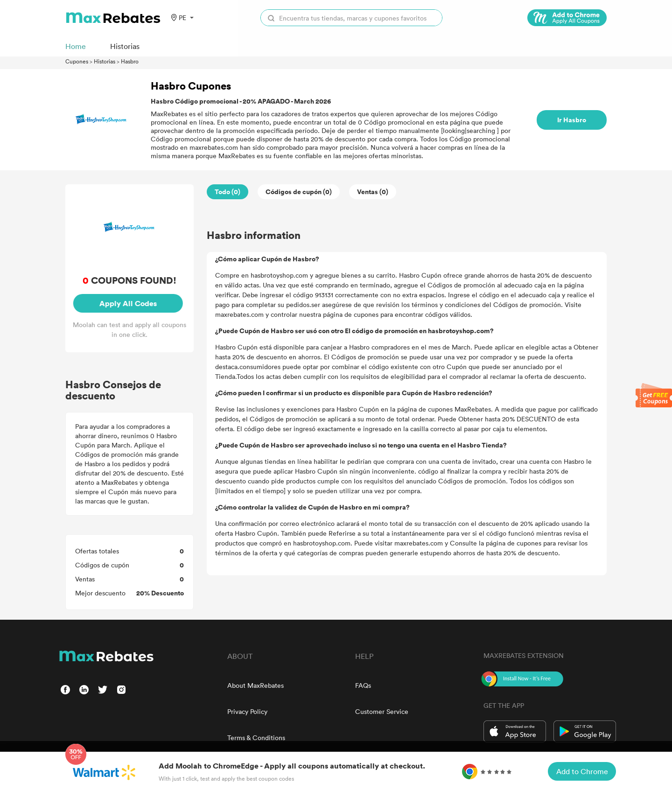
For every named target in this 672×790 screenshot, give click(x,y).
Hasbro (130, 61)
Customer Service (382, 711)
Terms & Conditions (256, 738)
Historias (105, 61)
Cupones (77, 61)
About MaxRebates (255, 685)
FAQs (363, 685)
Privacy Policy (247, 711)
